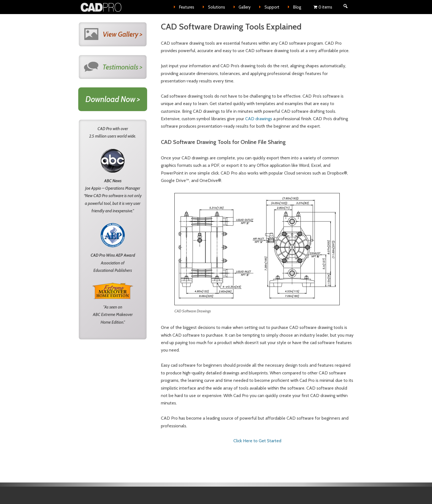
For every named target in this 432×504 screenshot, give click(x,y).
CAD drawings (259, 119)
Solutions (217, 7)
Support (272, 7)
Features (187, 7)
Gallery (245, 7)
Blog (297, 7)
